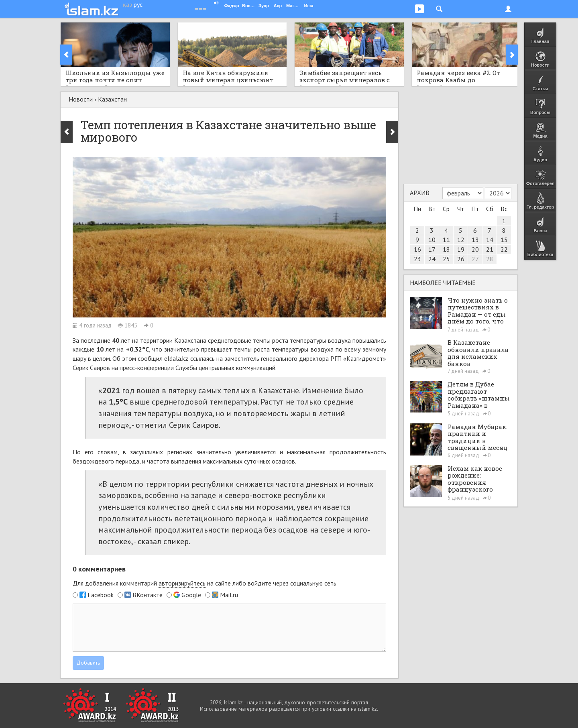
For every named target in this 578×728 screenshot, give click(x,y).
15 (504, 240)
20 (475, 249)
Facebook (101, 595)
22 (504, 249)
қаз (127, 4)
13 (475, 240)
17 (432, 249)
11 (446, 240)
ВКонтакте (148, 595)
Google (191, 595)
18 (446, 249)
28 (490, 259)
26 (461, 259)
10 (432, 240)
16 (417, 249)
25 (446, 259)
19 (461, 249)
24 (432, 259)
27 (475, 259)
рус (138, 4)
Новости (81, 99)
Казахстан (112, 99)
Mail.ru (229, 595)
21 (490, 249)
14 (490, 240)
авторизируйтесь (182, 583)
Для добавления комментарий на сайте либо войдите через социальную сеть (205, 583)
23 (417, 259)
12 (461, 240)
